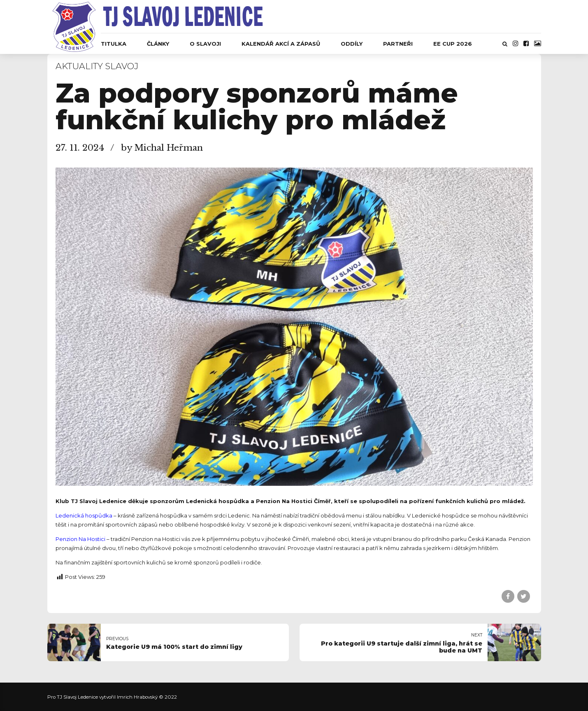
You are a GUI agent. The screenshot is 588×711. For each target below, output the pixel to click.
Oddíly (352, 44)
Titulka (114, 44)
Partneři (398, 44)
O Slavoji (205, 44)
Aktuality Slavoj (97, 66)
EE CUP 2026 (453, 44)
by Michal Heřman (162, 148)
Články (158, 44)
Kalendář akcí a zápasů (281, 44)
